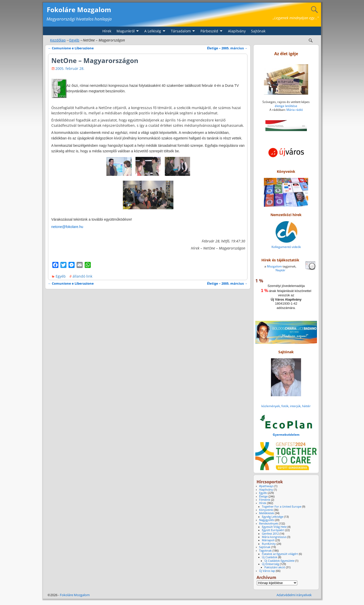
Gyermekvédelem (286, 435)
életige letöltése (286, 106)
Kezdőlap (58, 40)
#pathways (266, 486)
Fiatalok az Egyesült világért (280, 554)
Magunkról (126, 31)
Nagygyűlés (267, 520)
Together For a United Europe (282, 507)
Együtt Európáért (273, 530)
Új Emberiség (270, 564)
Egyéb (74, 40)
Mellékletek (267, 513)
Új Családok (270, 557)
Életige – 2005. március (227, 48)
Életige (263, 496)
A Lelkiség (153, 31)
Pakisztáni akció (275, 567)
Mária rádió (295, 110)
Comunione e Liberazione (71, 48)
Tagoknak (265, 551)
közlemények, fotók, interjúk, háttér (286, 406)
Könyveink (266, 510)
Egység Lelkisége (273, 517)
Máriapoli (268, 540)
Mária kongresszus (274, 537)
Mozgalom (274, 266)
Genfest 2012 (270, 534)
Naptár (280, 270)
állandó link (82, 276)
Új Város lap (267, 571)
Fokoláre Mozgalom (79, 10)
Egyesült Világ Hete (274, 527)
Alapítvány (237, 31)
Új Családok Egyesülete (279, 561)
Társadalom (181, 31)
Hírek (107, 31)
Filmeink (265, 500)
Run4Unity (269, 544)
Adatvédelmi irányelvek (294, 595)
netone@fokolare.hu (67, 227)
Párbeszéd (209, 31)
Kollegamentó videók (286, 247)
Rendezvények (269, 524)
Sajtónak (258, 31)
